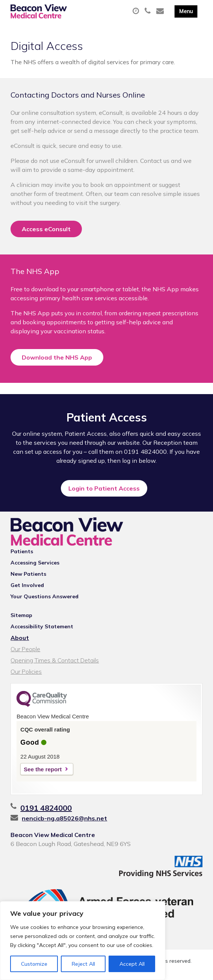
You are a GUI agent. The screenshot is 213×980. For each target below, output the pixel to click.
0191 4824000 (46, 808)
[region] (83, 941)
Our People (25, 649)
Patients (22, 551)
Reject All (83, 964)
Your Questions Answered (45, 596)
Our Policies (26, 671)
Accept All (132, 964)
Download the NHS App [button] (57, 357)
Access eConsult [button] (46, 229)
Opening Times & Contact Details (55, 660)
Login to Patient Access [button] (104, 488)
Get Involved (27, 585)
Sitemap (21, 615)
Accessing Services (35, 563)
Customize (34, 964)
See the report (43, 769)
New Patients (28, 574)
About (20, 638)
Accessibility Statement (42, 626)
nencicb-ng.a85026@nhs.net (64, 818)
